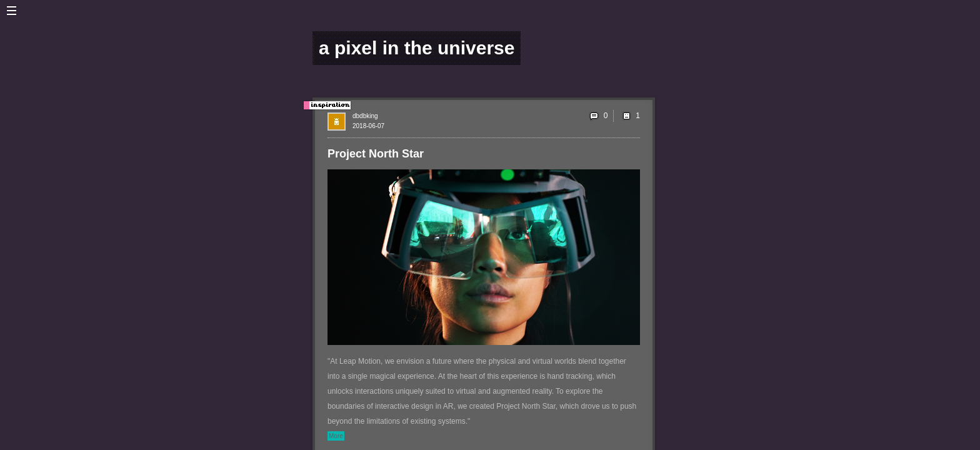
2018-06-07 (368, 126)
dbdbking (365, 116)
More (336, 436)
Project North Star (376, 154)
